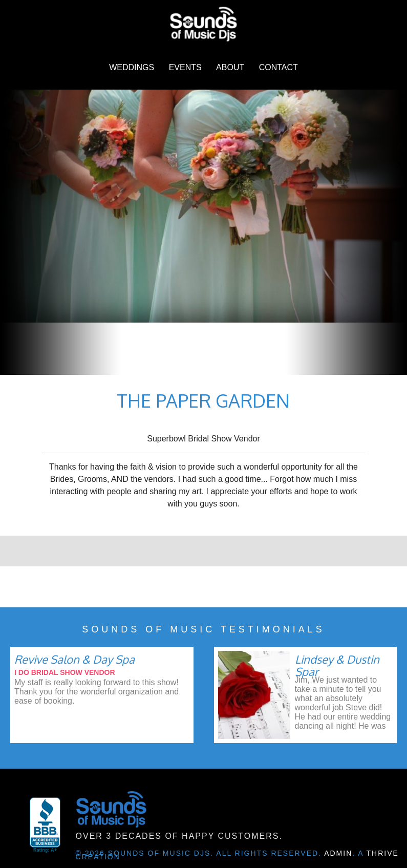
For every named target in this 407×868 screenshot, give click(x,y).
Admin (338, 853)
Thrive (383, 853)
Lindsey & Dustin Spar (337, 665)
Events (185, 67)
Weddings (132, 67)
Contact (279, 67)
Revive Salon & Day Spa (74, 659)
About (230, 67)
